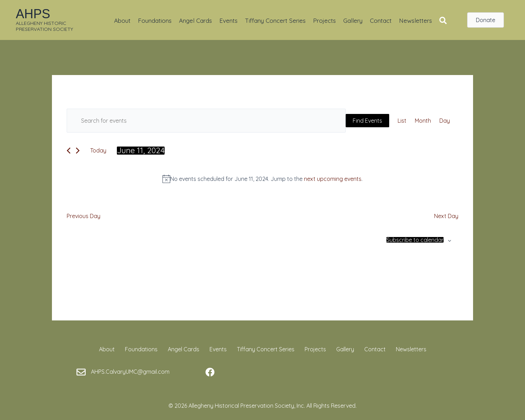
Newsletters (416, 21)
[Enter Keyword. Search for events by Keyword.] (206, 121)
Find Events (367, 121)
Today (98, 150)
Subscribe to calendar (415, 240)
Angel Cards (195, 21)
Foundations (155, 21)
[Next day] (78, 151)
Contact (381, 21)
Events (228, 21)
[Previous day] (69, 151)
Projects (324, 21)
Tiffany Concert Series (275, 21)
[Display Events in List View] (402, 121)
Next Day (446, 216)
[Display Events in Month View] (423, 121)
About (122, 21)
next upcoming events (333, 179)
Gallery (353, 21)
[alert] (262, 179)
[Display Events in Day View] (445, 121)
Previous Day (84, 216)
